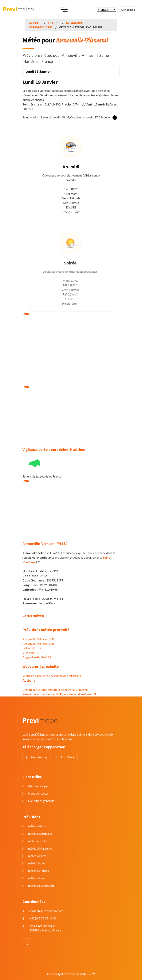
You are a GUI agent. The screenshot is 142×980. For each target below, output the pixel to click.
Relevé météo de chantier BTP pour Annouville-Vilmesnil (59, 694)
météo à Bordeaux (40, 833)
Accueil (35, 23)
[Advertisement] (71, 348)
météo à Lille (36, 863)
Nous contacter (38, 793)
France (54, 23)
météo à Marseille (40, 848)
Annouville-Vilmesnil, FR (38, 639)
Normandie (75, 23)
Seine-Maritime (41, 27)
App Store (68, 757)
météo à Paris (37, 826)
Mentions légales (39, 786)
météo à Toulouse (40, 841)
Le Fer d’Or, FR (32, 648)
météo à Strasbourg (41, 885)
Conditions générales (42, 801)
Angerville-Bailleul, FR (37, 657)
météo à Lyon (37, 878)
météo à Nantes (38, 871)
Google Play (39, 757)
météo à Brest (37, 856)
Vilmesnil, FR (31, 653)
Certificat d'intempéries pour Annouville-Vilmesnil (55, 690)
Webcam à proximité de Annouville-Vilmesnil (52, 676)
